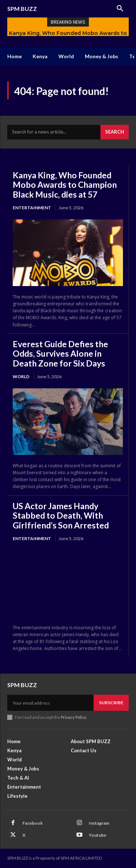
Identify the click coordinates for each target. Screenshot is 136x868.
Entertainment (32, 208)
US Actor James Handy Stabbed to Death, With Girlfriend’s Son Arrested (61, 516)
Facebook (33, 823)
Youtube (98, 835)
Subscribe (111, 703)
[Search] (115, 132)
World (21, 376)
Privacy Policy (73, 717)
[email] (50, 703)
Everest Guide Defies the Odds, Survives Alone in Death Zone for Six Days (60, 354)
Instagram (99, 823)
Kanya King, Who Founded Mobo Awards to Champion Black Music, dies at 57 (65, 185)
